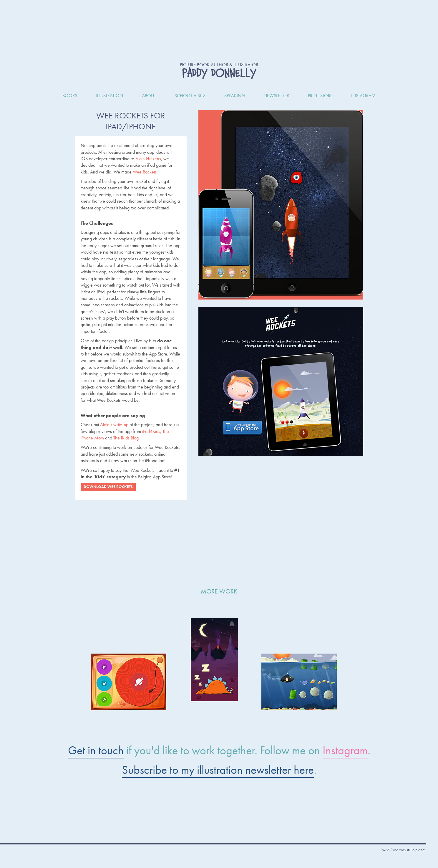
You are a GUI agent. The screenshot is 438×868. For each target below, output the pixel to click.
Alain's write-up (114, 425)
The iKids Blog (126, 438)
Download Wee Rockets (108, 487)
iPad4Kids (151, 431)
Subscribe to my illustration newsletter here (218, 770)
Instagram (345, 750)
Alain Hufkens (148, 159)
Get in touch (96, 750)
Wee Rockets (145, 172)
